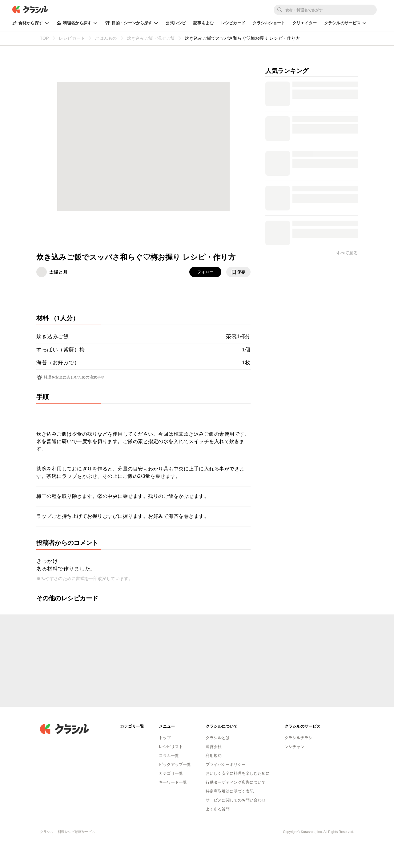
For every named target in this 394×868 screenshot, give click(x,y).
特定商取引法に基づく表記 (230, 791)
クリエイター (305, 23)
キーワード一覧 (173, 782)
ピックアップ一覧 (175, 764)
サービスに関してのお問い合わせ (236, 800)
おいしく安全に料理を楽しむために (238, 773)
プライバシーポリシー (226, 764)
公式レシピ (176, 23)
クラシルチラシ (298, 738)
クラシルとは (218, 738)
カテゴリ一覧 (171, 773)
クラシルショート (269, 23)
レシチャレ (294, 747)
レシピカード (233, 23)
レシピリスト (171, 747)
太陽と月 (58, 272)
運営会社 (214, 747)
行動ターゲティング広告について (236, 782)
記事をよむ (203, 23)
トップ (165, 738)
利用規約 (214, 756)
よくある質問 (218, 809)
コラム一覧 (169, 756)
